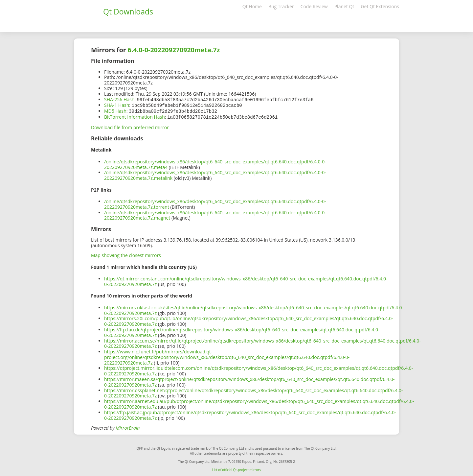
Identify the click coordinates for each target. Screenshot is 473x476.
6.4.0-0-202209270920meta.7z (174, 50)
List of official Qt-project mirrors (237, 468)
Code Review (314, 6)
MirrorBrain (128, 427)
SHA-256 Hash (119, 99)
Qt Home (252, 6)
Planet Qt (344, 6)
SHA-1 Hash (117, 105)
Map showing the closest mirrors (126, 254)
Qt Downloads (128, 12)
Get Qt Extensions (380, 6)
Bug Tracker (281, 6)
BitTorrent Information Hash (135, 116)
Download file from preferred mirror (130, 126)
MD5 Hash (115, 110)
